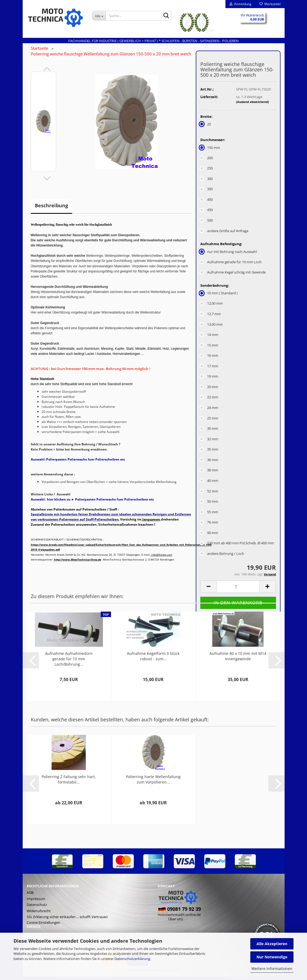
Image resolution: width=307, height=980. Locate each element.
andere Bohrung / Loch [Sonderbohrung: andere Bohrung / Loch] (222, 557)
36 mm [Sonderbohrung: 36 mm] (209, 463)
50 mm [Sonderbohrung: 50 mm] (209, 505)
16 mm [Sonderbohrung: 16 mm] (209, 359)
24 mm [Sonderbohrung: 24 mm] (209, 411)
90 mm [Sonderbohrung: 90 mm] (209, 536)
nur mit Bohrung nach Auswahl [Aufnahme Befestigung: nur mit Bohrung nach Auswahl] (229, 255)
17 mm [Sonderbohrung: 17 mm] (209, 369)
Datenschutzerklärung (132, 959)
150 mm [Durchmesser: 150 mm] (210, 151)
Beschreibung (51, 209)
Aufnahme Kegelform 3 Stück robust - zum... (153, 659)
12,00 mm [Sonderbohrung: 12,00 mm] (212, 307)
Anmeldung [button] (240, 4)
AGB (30, 896)
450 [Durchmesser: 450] (207, 213)
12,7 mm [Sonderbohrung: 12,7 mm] (211, 317)
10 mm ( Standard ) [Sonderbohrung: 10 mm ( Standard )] (219, 296)
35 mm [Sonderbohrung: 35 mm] (209, 453)
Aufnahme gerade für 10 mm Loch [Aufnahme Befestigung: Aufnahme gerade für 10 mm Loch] (231, 265)
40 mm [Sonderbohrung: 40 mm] (209, 484)
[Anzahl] (238, 590)
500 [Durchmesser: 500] (207, 224)
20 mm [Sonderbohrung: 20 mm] (209, 390)
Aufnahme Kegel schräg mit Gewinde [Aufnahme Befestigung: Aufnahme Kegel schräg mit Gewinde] (233, 276)
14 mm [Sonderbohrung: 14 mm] (209, 338)
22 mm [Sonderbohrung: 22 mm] (209, 401)
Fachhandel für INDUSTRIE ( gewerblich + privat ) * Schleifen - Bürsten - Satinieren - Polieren (153, 41)
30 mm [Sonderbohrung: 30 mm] (209, 432)
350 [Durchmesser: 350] (207, 192)
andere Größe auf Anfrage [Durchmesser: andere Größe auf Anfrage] (224, 234)
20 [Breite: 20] (206, 127)
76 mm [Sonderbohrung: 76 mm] (209, 526)
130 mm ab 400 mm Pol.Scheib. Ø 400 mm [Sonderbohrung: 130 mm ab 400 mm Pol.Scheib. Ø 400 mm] (237, 546)
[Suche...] (99, 16)
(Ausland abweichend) (252, 105)
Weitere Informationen (272, 969)
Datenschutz (37, 908)
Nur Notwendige (272, 957)
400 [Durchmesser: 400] (207, 203)
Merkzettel (270, 4)
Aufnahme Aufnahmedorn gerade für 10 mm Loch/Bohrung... (69, 662)
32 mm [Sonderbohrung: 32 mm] (209, 442)
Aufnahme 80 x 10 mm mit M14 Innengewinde (238, 659)
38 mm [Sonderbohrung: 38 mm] (209, 474)
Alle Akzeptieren (272, 944)
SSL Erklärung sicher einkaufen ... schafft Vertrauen (67, 920)
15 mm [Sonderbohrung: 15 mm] (209, 348)
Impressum (36, 902)
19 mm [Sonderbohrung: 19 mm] (209, 380)
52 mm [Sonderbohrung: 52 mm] (209, 494)
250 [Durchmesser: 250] (207, 172)
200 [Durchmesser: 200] (207, 161)
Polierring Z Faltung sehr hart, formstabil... (69, 783)
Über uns (176, 922)
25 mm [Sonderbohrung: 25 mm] (209, 421)
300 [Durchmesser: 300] (207, 182)
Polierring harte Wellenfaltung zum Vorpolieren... (153, 783)
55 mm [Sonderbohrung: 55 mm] (209, 515)
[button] (47, 72)
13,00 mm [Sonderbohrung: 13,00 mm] (212, 328)
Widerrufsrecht (39, 914)
